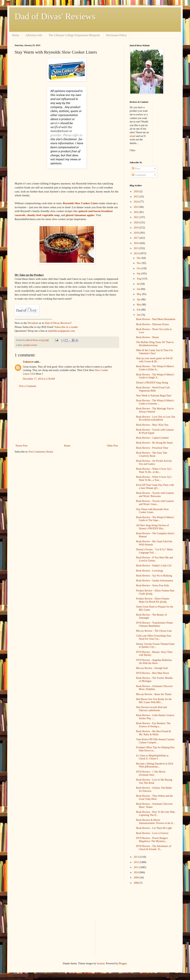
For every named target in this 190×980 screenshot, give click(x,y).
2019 (137, 228)
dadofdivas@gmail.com (61, 331)
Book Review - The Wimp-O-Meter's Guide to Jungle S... (155, 376)
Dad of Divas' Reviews (55, 16)
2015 (137, 248)
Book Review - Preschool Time (152, 448)
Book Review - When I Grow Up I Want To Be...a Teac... (154, 478)
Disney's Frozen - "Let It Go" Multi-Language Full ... (155, 551)
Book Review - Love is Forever (152, 833)
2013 (137, 857)
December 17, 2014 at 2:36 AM (39, 379)
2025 (137, 197)
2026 (137, 191)
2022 (137, 212)
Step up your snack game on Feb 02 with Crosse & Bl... (154, 360)
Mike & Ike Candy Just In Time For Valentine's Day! (154, 352)
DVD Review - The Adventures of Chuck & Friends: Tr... (154, 848)
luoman (101, 963)
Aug (139, 279)
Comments (139, 175)
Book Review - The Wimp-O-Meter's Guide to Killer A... (155, 368)
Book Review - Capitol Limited (152, 438)
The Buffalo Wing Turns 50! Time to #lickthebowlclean (155, 344)
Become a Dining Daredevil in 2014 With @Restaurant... (155, 765)
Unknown (28, 362)
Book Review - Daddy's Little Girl (154, 566)
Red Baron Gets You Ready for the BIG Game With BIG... (154, 701)
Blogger (123, 963)
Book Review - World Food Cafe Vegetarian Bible (153, 389)
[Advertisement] (67, 416)
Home (16, 35)
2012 (137, 862)
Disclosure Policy (116, 35)
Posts (136, 169)
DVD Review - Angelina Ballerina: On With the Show (154, 662)
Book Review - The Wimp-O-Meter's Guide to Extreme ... (155, 402)
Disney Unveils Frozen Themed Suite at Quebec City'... (155, 646)
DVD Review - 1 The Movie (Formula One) (151, 773)
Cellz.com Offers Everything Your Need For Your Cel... (154, 637)
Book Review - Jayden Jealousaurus (155, 581)
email (133, 136)
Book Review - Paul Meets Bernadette (156, 319)
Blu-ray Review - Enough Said (152, 668)
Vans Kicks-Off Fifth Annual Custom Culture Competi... (155, 741)
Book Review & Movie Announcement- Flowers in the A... (155, 822)
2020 (137, 223)
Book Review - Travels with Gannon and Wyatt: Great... (155, 503)
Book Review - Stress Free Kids (153, 585)
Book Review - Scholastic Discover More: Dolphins (154, 688)
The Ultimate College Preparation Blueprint (74, 35)
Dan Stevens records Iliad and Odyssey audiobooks (151, 709)
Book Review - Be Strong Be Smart (154, 443)
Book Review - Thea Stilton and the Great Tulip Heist (154, 797)
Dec (139, 258)
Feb (139, 310)
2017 (137, 238)
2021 (137, 217)
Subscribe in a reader (66, 327)
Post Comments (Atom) (41, 452)
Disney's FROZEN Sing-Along (152, 383)
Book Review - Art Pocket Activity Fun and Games (154, 462)
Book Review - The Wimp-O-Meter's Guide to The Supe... (155, 519)
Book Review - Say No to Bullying (154, 576)
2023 (137, 207)
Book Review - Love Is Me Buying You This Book (154, 781)
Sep (139, 274)
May (139, 294)
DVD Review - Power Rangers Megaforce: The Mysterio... (152, 840)
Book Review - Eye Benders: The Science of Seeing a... (153, 725)
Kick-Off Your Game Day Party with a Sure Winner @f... (155, 487)
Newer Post (21, 446)
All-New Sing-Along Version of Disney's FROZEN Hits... (152, 527)
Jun (139, 289)
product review (30, 345)
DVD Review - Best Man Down (153, 673)
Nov (139, 263)
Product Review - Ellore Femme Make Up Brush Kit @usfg (153, 600)
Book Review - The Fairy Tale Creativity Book (152, 454)
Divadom (33, 323)
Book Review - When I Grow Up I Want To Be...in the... (154, 470)
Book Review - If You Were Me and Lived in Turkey (155, 559)
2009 (137, 878)
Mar (139, 305)
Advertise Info (34, 35)
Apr (139, 299)
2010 (137, 872)
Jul (138, 284)
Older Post (113, 446)
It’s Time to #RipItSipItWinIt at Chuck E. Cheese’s (152, 757)
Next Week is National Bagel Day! (154, 396)
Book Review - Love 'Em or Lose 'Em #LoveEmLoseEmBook (156, 418)
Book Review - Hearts (148, 337)
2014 (137, 253)
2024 (137, 202)
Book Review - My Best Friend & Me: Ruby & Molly (154, 733)
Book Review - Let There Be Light (154, 828)
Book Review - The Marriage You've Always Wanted (155, 410)
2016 (137, 243)
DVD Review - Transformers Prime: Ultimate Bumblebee (155, 624)
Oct (139, 268)
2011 (137, 867)
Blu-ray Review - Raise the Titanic (154, 694)
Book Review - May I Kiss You (152, 425)
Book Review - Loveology (150, 571)
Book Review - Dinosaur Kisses (153, 324)
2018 (137, 233)
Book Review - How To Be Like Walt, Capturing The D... (156, 813)
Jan (139, 315)
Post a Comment (28, 386)
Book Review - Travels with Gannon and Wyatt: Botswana (155, 495)
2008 (137, 883)
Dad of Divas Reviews (57, 323)
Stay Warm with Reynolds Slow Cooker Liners (152, 511)
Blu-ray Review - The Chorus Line (154, 631)
